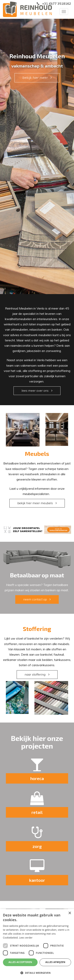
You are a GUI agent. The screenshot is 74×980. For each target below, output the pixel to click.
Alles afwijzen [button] (55, 962)
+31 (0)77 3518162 (56, 4)
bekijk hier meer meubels (35, 503)
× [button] (70, 913)
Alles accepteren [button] (20, 962)
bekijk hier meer (35, 78)
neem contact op (35, 599)
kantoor (37, 880)
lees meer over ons (35, 391)
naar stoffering (35, 674)
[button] (37, 973)
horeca (37, 778)
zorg (37, 846)
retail (37, 812)
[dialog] (37, 944)
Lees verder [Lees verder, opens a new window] (26, 938)
